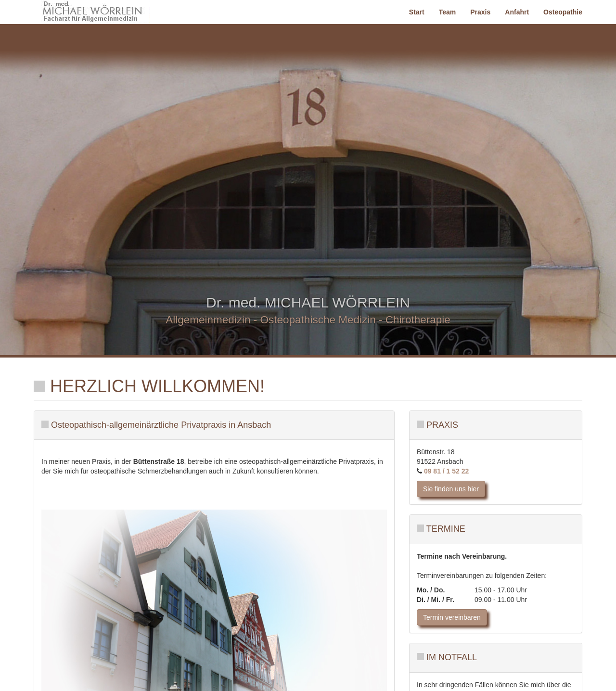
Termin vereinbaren (452, 617)
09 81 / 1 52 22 (445, 471)
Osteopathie (563, 12)
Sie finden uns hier (451, 489)
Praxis (480, 12)
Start (417, 12)
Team (448, 12)
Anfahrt (517, 12)
